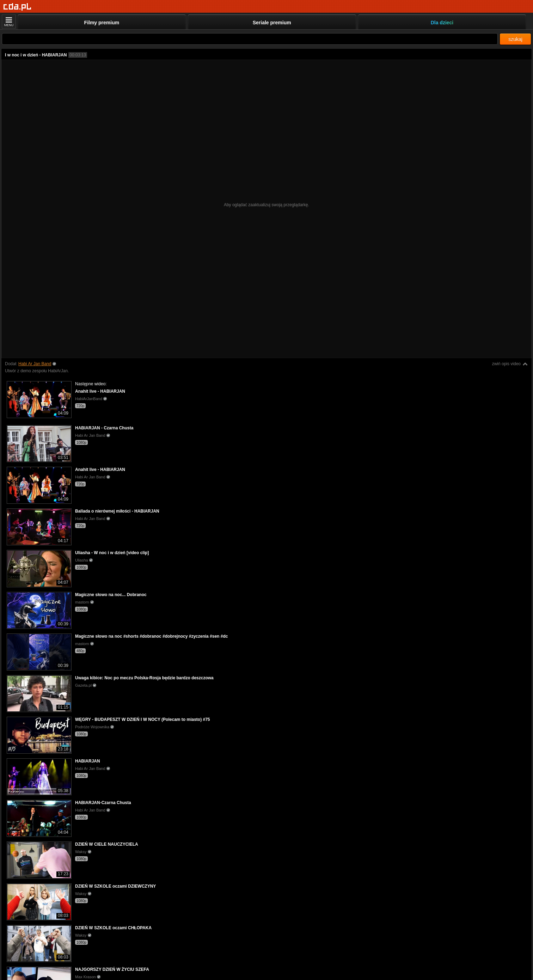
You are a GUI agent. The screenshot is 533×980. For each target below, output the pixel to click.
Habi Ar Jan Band (35, 364)
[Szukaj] (250, 39)
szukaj (515, 39)
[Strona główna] (17, 7)
